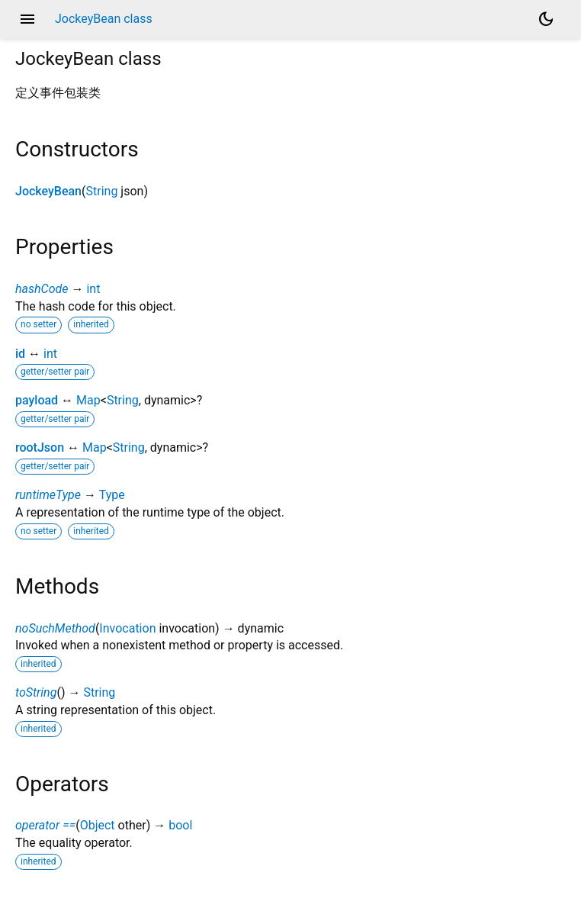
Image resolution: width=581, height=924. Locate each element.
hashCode (42, 289)
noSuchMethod (55, 628)
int (93, 289)
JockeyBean (48, 191)
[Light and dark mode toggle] (546, 19)
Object (98, 825)
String (102, 191)
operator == (45, 825)
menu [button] (27, 19)
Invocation (127, 628)
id (20, 354)
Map (88, 400)
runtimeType (48, 495)
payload (37, 400)
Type (112, 495)
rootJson (40, 448)
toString (36, 692)
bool (180, 825)
